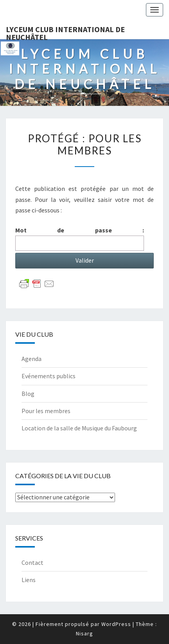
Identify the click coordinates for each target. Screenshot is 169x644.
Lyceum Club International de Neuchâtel (65, 32)
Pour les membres (46, 411)
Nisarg (84, 633)
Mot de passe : (80, 239)
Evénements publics (49, 376)
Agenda (31, 359)
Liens (29, 580)
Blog (28, 394)
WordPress (116, 624)
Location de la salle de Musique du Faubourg (79, 428)
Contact (32, 562)
